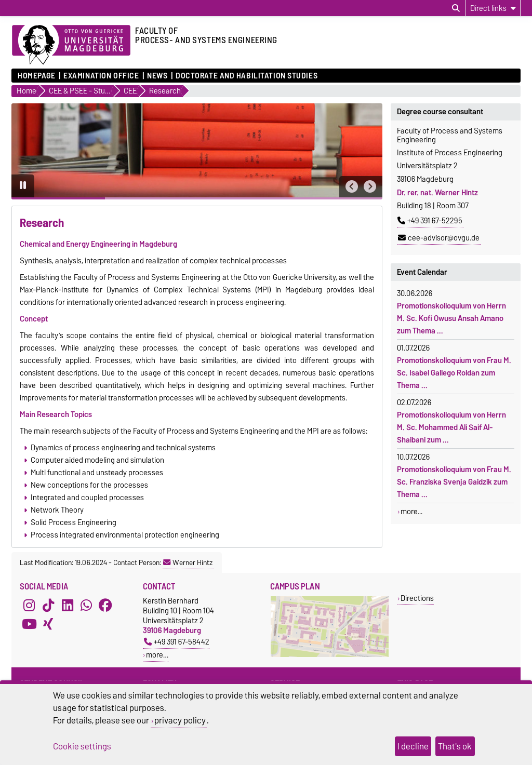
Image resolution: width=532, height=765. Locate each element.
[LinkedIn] (68, 605)
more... (411, 512)
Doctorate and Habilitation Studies (247, 76)
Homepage (36, 76)
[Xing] (48, 624)
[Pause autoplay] (23, 186)
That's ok (455, 746)
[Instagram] (29, 605)
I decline (413, 746)
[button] (352, 187)
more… (157, 655)
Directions (417, 598)
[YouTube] (29, 624)
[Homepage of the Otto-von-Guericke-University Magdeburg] (71, 45)
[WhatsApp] (86, 605)
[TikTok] (48, 605)
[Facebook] (105, 605)
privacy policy (180, 720)
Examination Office (101, 76)
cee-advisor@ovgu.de (439, 238)
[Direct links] (493, 8)
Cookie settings (82, 746)
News (157, 76)
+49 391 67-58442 (177, 642)
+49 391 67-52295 (430, 221)
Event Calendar (422, 272)
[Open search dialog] (456, 8)
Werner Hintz (188, 562)
